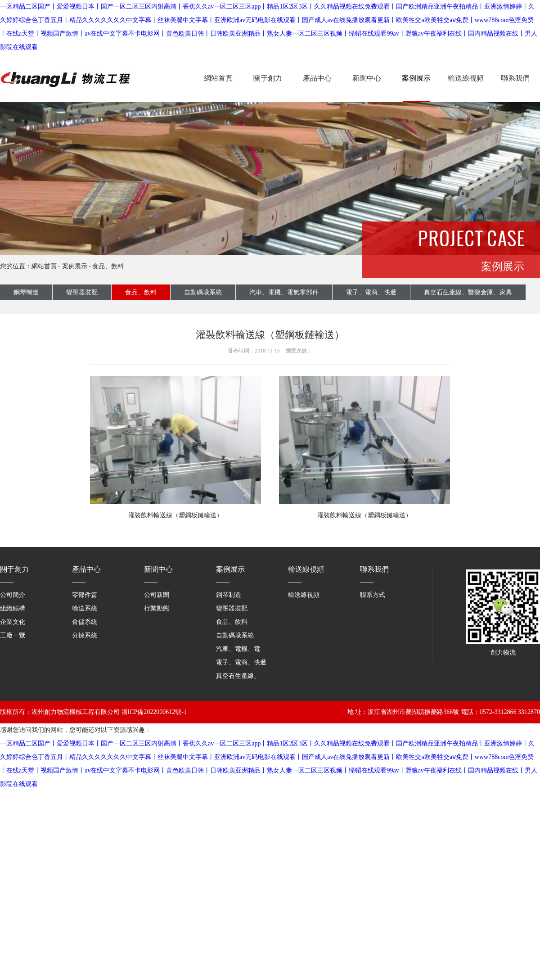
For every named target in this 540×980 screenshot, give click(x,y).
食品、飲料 (141, 292)
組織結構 (13, 608)
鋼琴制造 (26, 292)
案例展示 (416, 78)
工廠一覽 (13, 635)
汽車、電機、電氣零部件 (251, 649)
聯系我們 (515, 78)
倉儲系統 (85, 622)
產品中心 (317, 78)
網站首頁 (218, 78)
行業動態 (157, 608)
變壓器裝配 (82, 292)
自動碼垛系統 (203, 292)
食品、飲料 (108, 266)
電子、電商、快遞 (241, 662)
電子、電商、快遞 (371, 292)
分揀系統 (85, 635)
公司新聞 (157, 595)
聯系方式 (373, 595)
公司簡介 (13, 595)
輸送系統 (85, 608)
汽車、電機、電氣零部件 (284, 292)
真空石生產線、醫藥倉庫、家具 (468, 292)
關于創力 (268, 78)
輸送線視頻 (466, 78)
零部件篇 (85, 595)
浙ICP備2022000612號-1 (154, 712)
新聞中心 (367, 78)
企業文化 (13, 622)
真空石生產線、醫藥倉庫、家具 (260, 676)
